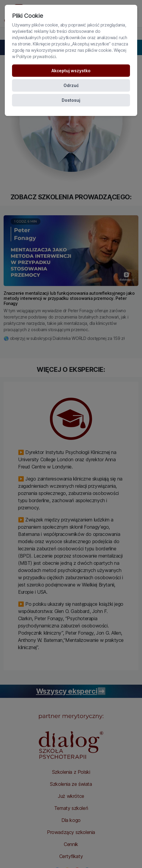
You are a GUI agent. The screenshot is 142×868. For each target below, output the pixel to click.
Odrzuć (71, 85)
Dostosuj (71, 100)
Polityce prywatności (36, 56)
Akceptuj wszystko (71, 71)
